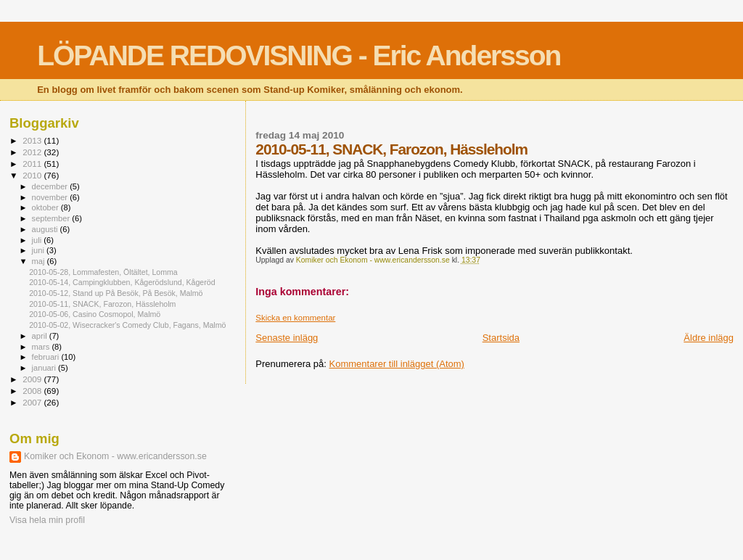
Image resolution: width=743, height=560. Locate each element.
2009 (33, 379)
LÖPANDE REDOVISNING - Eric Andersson (299, 55)
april (41, 336)
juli (38, 240)
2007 (33, 402)
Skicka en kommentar (295, 318)
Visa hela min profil (47, 520)
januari (45, 368)
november (51, 197)
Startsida (501, 338)
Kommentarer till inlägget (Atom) (397, 364)
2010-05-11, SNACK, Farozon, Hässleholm (102, 304)
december (51, 186)
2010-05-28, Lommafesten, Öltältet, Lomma (103, 272)
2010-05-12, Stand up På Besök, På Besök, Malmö (116, 293)
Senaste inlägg (287, 338)
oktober (46, 207)
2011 (33, 164)
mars (42, 347)
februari (47, 357)
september (52, 218)
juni (39, 250)
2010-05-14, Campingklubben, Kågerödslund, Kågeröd (122, 282)
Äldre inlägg (709, 338)
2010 (33, 175)
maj (40, 261)
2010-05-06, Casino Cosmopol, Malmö (95, 314)
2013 (33, 140)
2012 (33, 152)
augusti (46, 229)
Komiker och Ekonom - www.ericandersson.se (115, 456)
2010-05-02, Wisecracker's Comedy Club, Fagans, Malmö (127, 325)
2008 (33, 391)
